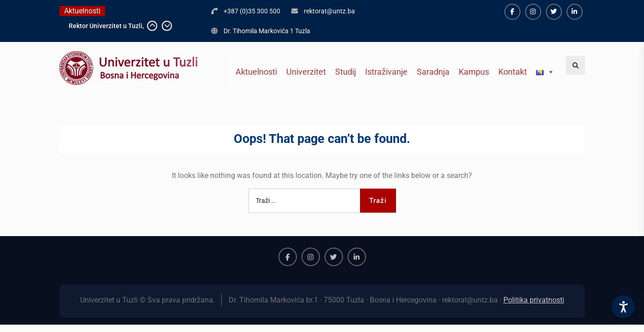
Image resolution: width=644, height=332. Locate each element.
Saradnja (433, 72)
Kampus (474, 72)
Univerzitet (306, 72)
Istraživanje (386, 72)
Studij (346, 72)
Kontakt (513, 72)
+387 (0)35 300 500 (252, 11)
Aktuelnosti (256, 72)
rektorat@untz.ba (329, 11)
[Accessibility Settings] (623, 307)
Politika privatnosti (534, 300)
